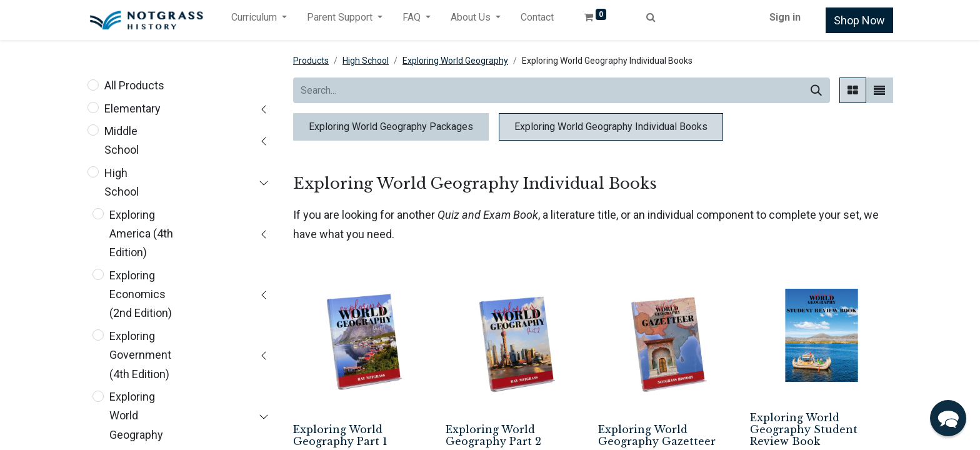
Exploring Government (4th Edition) (140, 355)
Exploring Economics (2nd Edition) (141, 294)
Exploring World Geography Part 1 (340, 435)
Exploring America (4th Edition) (141, 234)
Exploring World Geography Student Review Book (804, 429)
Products (311, 61)
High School (122, 182)
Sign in (785, 17)
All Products (134, 85)
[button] (948, 418)
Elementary (132, 108)
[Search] (816, 90)
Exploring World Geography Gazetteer (657, 435)
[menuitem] (537, 20)
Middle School (122, 140)
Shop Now (859, 20)
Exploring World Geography (136, 416)
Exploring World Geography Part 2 (493, 435)
